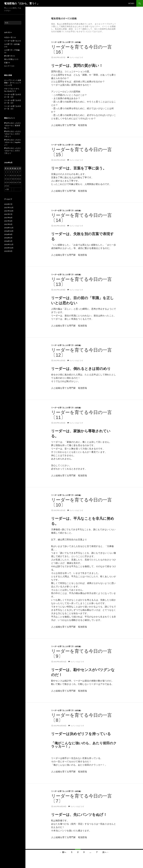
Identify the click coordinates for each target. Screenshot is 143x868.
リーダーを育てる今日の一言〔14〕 (81, 218)
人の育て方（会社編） (74, 42)
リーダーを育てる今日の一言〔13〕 (81, 282)
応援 (6, 63)
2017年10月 (9, 211)
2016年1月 (8, 241)
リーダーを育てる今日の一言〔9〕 (81, 654)
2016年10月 (9, 231)
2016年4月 (8, 234)
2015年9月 (8, 251)
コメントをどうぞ (76, 57)
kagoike (18, 142)
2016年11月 (9, 228)
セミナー (8, 66)
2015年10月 (9, 248)
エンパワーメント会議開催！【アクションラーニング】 (13, 83)
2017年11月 (9, 208)
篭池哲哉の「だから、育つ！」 (22, 3)
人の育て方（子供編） (13, 50)
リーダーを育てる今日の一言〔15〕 (81, 152)
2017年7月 (8, 214)
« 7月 (7, 189)
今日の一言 (8, 37)
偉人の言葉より (10, 59)
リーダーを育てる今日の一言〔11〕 (81, 415)
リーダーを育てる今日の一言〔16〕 (81, 49)
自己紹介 (131, 3)
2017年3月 (8, 224)
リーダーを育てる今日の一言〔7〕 (81, 798)
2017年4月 (8, 221)
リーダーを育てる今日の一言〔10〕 (81, 502)
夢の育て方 (8, 56)
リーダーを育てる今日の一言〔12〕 (81, 352)
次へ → (106, 852)
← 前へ (63, 852)
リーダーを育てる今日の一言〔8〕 (81, 718)
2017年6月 (8, 218)
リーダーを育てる (58, 42)
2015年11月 (9, 244)
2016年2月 (8, 238)
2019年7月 (8, 204)
